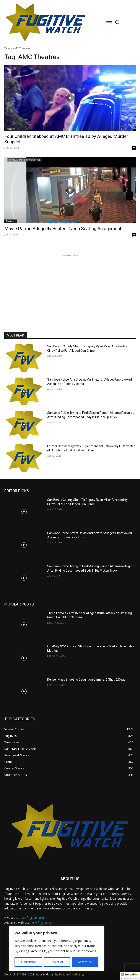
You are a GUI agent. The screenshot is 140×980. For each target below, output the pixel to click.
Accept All (85, 962)
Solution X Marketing (71, 974)
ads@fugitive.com (42, 923)
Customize (28, 962)
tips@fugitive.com (31, 918)
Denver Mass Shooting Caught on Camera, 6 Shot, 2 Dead (86, 680)
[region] (56, 949)
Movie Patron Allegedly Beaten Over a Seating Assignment (63, 229)
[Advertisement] (70, 285)
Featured (11, 129)
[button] (130, 976)
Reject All (57, 962)
